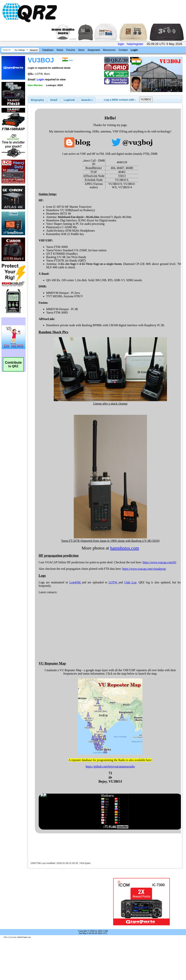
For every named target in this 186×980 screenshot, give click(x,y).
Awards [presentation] (87, 100)
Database (48, 50)
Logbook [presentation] (69, 100)
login (121, 44)
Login (134, 50)
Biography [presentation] (38, 100)
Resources (109, 50)
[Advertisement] (66, 902)
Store (81, 50)
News (60, 50)
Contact (123, 50)
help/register (135, 44)
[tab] (38, 100)
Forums (71, 50)
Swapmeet (94, 50)
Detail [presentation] (54, 100)
